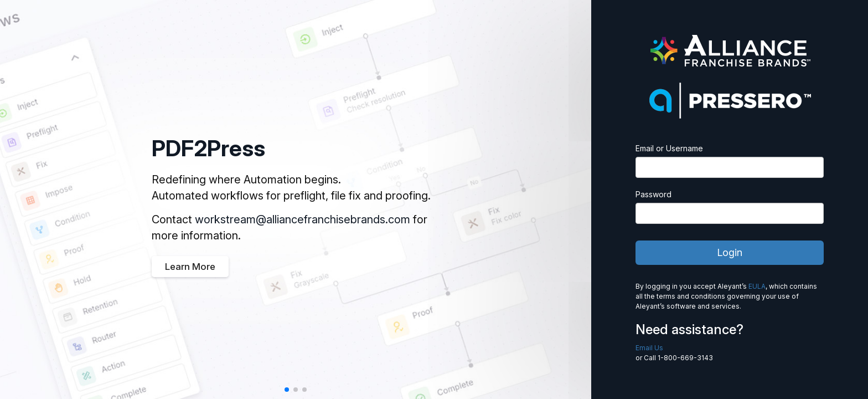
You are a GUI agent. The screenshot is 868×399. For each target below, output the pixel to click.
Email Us (649, 348)
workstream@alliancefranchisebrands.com (303, 219)
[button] (287, 390)
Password (653, 194)
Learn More (190, 267)
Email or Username (669, 148)
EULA (757, 286)
